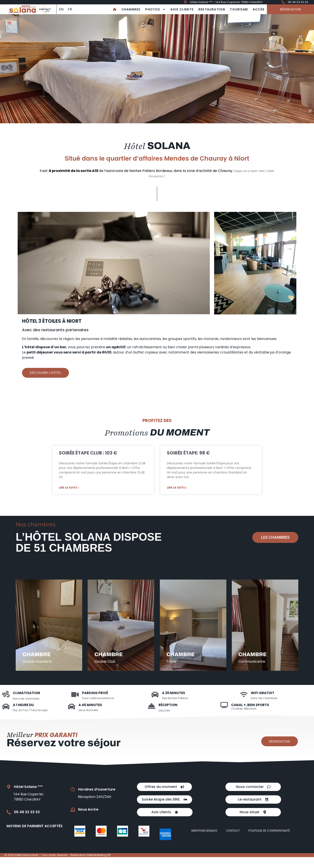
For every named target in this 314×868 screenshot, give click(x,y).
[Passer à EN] (61, 9)
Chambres (131, 9)
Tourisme (239, 9)
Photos (155, 9)
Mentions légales (204, 841)
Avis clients (182, 9)
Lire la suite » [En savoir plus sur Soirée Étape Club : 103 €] (69, 488)
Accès (259, 9)
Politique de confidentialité (269, 841)
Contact (233, 841)
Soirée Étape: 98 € (188, 453)
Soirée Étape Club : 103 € (88, 453)
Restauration (212, 9)
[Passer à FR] (70, 9)
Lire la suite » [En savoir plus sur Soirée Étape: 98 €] (177, 488)
